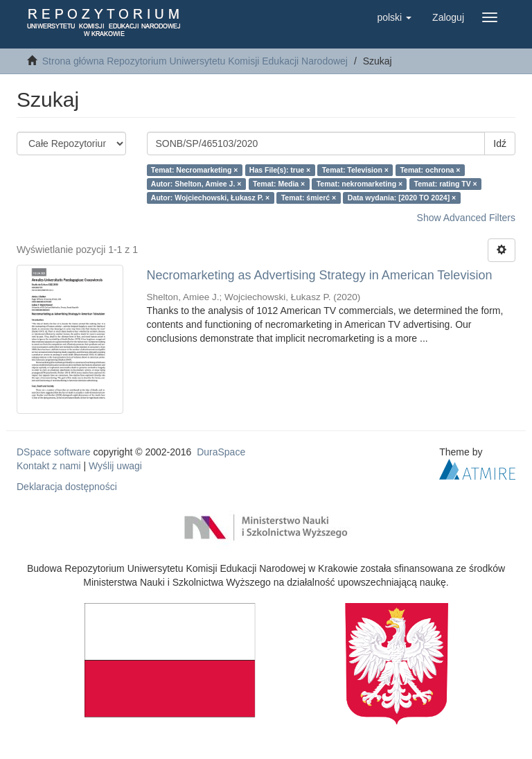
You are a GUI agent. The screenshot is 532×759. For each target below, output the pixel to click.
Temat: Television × (355, 170)
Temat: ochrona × (430, 170)
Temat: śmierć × (309, 198)
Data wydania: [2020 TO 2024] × (402, 198)
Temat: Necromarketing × (195, 170)
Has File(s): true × (280, 170)
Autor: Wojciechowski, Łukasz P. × (210, 198)
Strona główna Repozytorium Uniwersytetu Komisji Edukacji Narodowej (195, 61)
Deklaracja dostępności (67, 487)
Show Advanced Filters (466, 218)
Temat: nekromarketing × (360, 184)
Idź (500, 143)
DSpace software (54, 452)
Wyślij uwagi (115, 466)
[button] (394, 17)
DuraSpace (221, 452)
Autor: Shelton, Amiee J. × (196, 184)
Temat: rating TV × (446, 184)
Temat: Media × (279, 184)
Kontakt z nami (49, 466)
